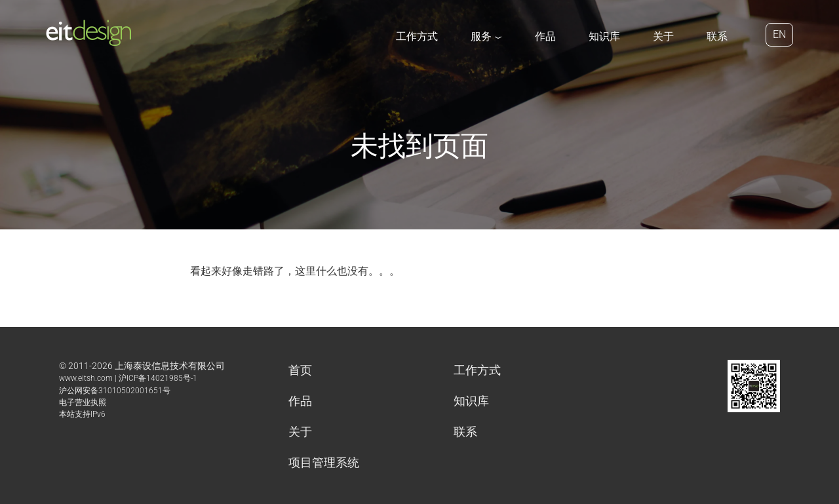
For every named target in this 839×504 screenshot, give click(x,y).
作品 (545, 36)
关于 (663, 36)
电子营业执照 (83, 402)
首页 (300, 370)
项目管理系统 (324, 462)
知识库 (604, 36)
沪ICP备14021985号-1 (158, 378)
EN (779, 34)
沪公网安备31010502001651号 (115, 391)
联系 (717, 36)
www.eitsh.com (86, 378)
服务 (486, 36)
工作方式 (417, 36)
